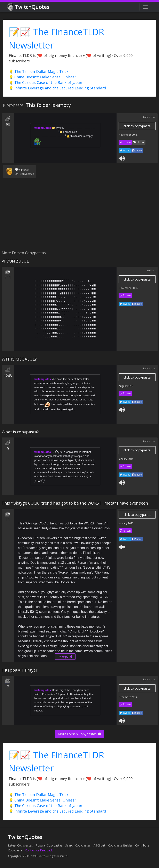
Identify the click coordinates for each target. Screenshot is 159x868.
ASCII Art (99, 845)
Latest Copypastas (20, 845)
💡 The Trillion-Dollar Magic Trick (39, 71)
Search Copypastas (78, 845)
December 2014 (128, 697)
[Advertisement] (79, 216)
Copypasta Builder (120, 845)
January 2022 (126, 523)
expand (65, 657)
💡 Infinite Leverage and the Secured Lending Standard (57, 88)
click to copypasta (137, 126)
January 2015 (126, 459)
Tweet (125, 150)
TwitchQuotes (29, 7)
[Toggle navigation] (145, 7)
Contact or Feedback (39, 850)
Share (137, 150)
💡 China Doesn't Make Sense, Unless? (42, 77)
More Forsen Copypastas (80, 734)
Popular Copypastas (49, 845)
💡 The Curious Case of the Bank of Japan (45, 82)
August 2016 (126, 386)
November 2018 (128, 135)
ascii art (151, 270)
